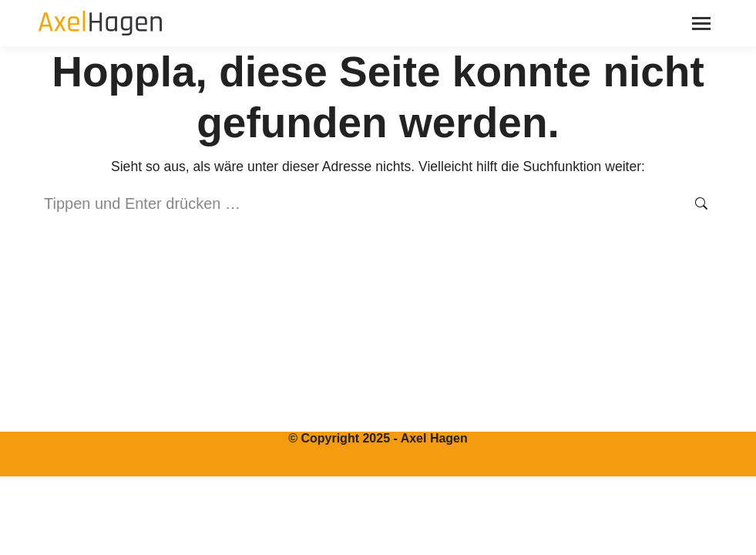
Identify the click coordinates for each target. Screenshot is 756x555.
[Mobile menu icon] (701, 24)
